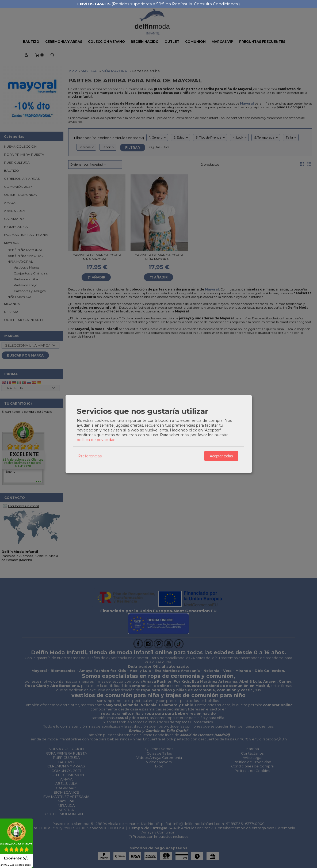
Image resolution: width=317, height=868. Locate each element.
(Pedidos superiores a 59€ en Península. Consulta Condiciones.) (159, 4)
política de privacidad (96, 440)
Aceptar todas (221, 456)
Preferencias (90, 456)
